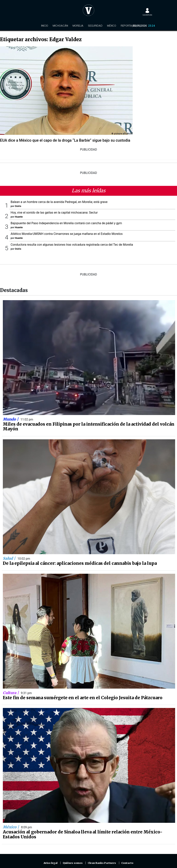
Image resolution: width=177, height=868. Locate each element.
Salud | (10, 558)
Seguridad (95, 26)
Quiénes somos (73, 863)
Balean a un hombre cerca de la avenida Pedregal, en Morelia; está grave (59, 202)
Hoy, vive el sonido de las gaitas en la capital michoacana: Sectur (54, 213)
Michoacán (60, 26)
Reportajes (128, 26)
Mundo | (11, 419)
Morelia (78, 26)
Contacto (127, 863)
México (112, 26)
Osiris (18, 206)
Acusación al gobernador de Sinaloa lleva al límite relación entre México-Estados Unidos (83, 834)
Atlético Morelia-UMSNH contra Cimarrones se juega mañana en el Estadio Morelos (67, 234)
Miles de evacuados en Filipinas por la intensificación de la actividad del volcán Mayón (89, 427)
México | (11, 827)
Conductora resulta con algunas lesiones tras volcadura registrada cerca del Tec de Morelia (72, 245)
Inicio (45, 26)
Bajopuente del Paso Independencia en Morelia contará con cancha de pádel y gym (66, 223)
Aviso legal (51, 863)
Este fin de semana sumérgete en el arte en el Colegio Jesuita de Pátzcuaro (83, 698)
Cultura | (11, 693)
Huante (19, 217)
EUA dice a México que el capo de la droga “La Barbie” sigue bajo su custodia (65, 140)
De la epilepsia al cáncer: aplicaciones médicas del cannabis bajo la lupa (80, 563)
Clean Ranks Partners (102, 863)
